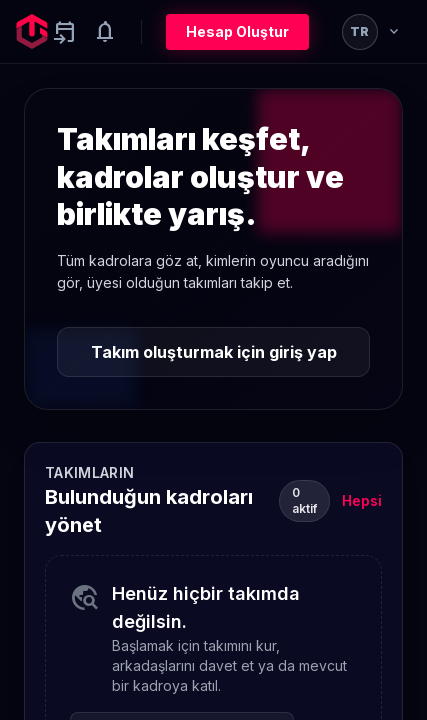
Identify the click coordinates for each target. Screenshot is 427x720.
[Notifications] (105, 32)
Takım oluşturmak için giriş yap (214, 352)
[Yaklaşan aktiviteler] (65, 32)
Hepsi (362, 500)
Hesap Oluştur (237, 31)
